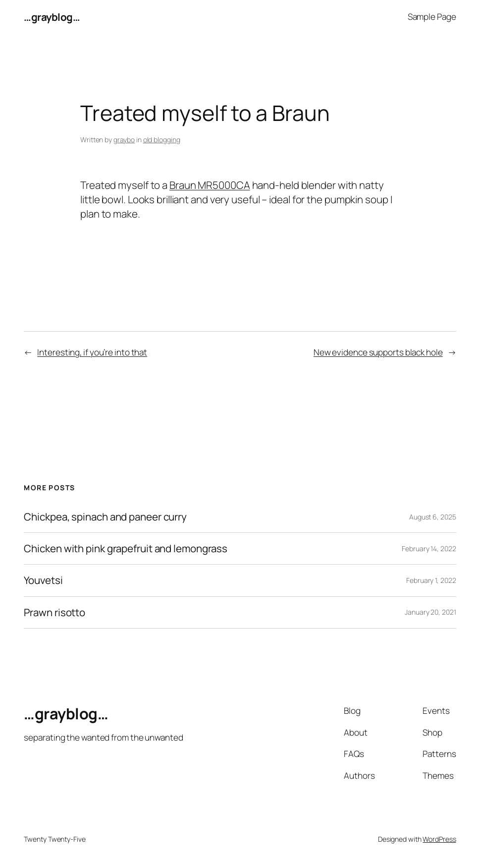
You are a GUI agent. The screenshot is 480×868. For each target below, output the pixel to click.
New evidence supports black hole (378, 352)
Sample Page (432, 17)
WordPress (439, 839)
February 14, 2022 (429, 549)
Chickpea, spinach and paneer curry (105, 517)
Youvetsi (43, 580)
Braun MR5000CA (210, 185)
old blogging (162, 140)
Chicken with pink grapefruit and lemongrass (126, 549)
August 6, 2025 (433, 517)
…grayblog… (52, 17)
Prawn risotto (54, 612)
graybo (124, 140)
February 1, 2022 (431, 580)
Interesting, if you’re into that (92, 352)
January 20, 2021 (430, 612)
